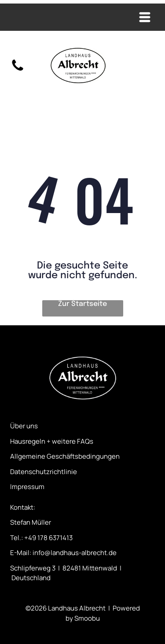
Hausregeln (28, 441)
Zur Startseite (82, 304)
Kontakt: (23, 507)
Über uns (24, 426)
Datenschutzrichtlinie (44, 472)
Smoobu (87, 618)
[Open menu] (145, 17)
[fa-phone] (18, 71)
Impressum (27, 487)
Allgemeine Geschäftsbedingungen (65, 456)
